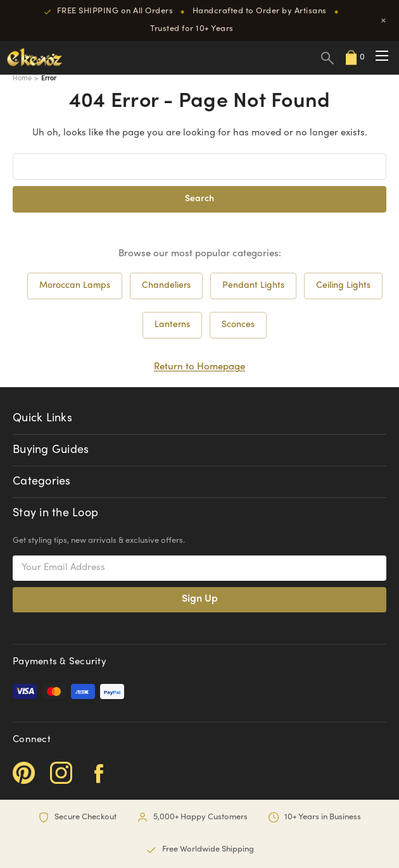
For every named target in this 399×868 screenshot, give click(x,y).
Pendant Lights (253, 286)
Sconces (238, 325)
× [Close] (383, 21)
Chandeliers (166, 286)
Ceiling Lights (343, 286)
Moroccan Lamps (75, 286)
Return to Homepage (199, 367)
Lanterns (172, 325)
